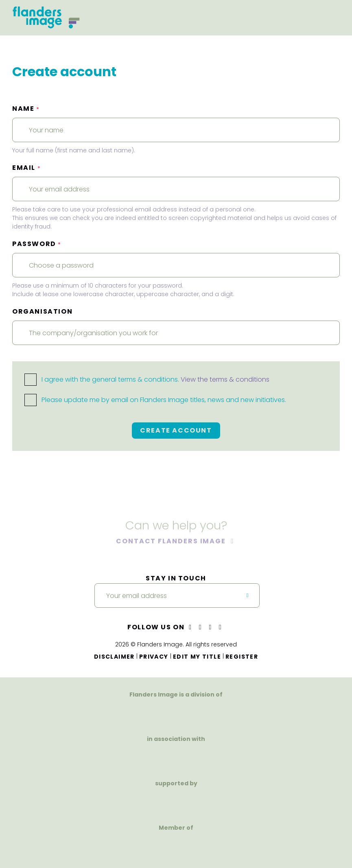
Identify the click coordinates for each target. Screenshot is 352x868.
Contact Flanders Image (172, 542)
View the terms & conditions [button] (225, 379)
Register (242, 657)
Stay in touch (176, 578)
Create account (176, 430)
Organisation (42, 311)
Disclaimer (114, 657)
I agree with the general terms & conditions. (147, 379)
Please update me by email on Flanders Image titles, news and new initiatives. (155, 400)
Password (37, 244)
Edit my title (197, 657)
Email (26, 168)
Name (26, 109)
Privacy (154, 657)
